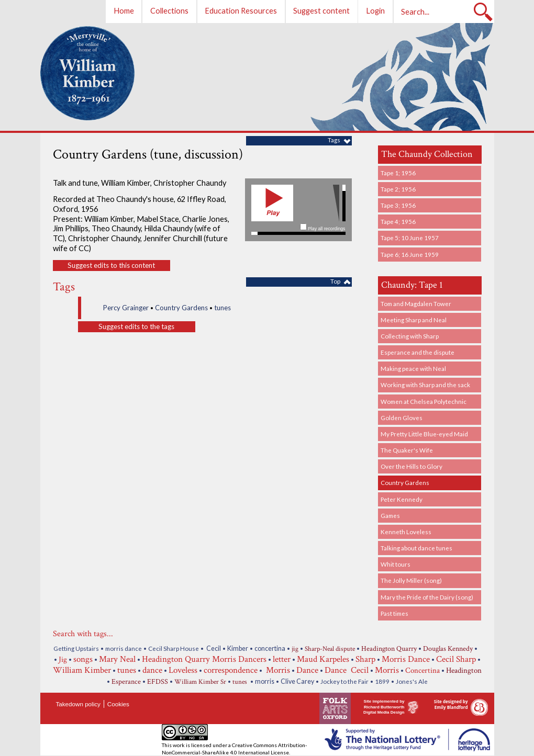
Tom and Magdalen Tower (416, 303)
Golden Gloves (402, 418)
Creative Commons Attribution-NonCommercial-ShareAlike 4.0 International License (235, 748)
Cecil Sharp (456, 659)
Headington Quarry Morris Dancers (204, 659)
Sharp (365, 659)
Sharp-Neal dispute (330, 649)
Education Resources (241, 11)
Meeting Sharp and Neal (414, 320)
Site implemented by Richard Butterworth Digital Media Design (384, 707)
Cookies (118, 704)
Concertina (422, 670)
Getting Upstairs (76, 648)
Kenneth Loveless (406, 532)
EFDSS (158, 682)
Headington (464, 670)
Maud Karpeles (323, 659)
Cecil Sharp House (174, 648)
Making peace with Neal (413, 368)
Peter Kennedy (402, 499)
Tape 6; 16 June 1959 (410, 254)
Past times (394, 613)
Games (390, 515)
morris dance (124, 648)
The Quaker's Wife (407, 450)
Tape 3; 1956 (398, 205)
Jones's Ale (412, 681)
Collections (169, 11)
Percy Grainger (126, 308)
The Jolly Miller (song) (411, 580)
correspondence (231, 670)
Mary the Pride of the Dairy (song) (427, 597)
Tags (334, 140)
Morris (277, 670)
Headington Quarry (389, 649)
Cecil (213, 648)
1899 (382, 681)
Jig (63, 659)
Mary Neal (117, 659)
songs (83, 659)
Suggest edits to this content (111, 265)
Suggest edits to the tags (136, 326)
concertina (270, 648)
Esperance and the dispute (418, 352)
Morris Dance (406, 659)
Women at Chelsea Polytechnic (424, 401)
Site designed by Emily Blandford (451, 704)
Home (124, 11)
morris (265, 681)
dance (152, 670)
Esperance (126, 682)
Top (335, 281)
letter (282, 659)
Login (375, 11)
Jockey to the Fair (344, 681)
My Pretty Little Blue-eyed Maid (424, 434)
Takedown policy (78, 704)
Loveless (183, 670)
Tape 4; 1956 (398, 221)
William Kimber (82, 670)
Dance (307, 670)
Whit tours (396, 564)
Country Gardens (405, 482)
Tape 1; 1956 (398, 173)
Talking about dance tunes (416, 548)
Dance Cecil (347, 670)
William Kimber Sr (200, 682)
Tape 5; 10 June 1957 (410, 238)
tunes (222, 308)
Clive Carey (297, 681)
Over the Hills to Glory (411, 466)
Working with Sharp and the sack (425, 385)
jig (295, 649)
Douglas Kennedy (448, 649)
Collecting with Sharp (410, 336)
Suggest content (321, 11)
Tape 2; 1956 (398, 189)
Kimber (238, 648)
